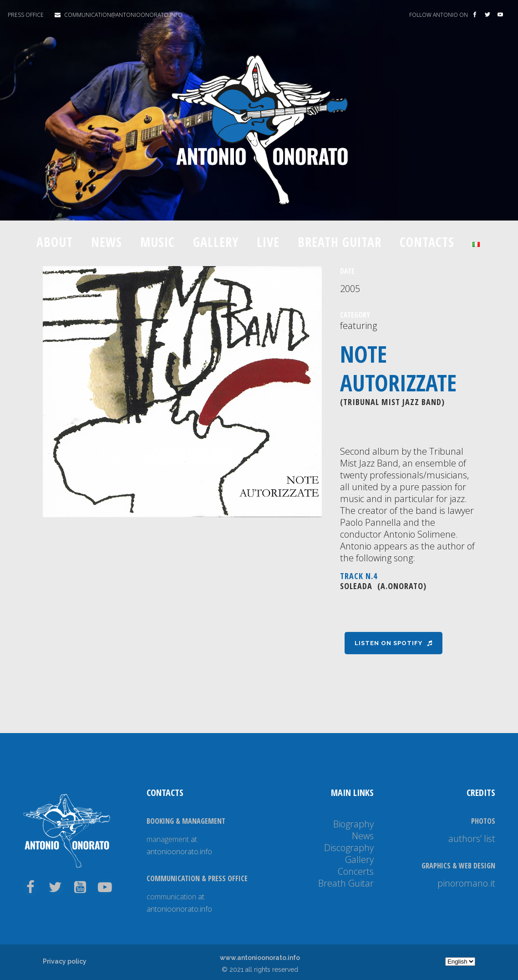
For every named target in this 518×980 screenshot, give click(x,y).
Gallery (359, 859)
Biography (353, 824)
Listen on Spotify (394, 643)
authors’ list (472, 839)
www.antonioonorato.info (260, 958)
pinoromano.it (466, 883)
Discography (349, 848)
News (363, 836)
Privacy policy (65, 961)
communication (171, 897)
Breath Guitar (346, 883)
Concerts (356, 871)
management (168, 839)
